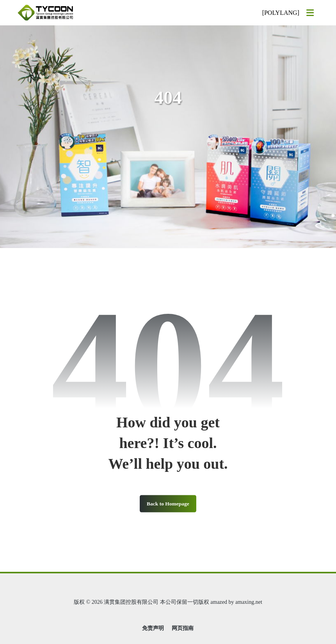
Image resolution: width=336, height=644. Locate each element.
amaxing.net (249, 602)
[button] (310, 13)
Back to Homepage (168, 503)
